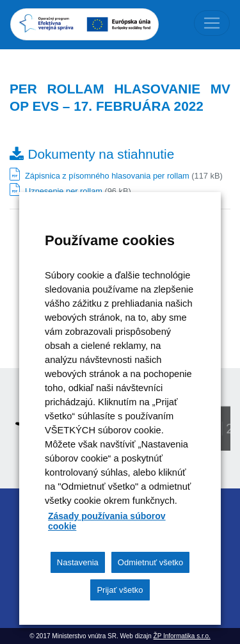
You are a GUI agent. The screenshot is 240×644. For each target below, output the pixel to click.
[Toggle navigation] (212, 23)
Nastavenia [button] (78, 562)
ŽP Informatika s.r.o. (182, 636)
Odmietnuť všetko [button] (150, 562)
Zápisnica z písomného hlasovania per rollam (107, 176)
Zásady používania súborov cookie (107, 521)
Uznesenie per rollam (64, 191)
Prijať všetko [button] (120, 590)
